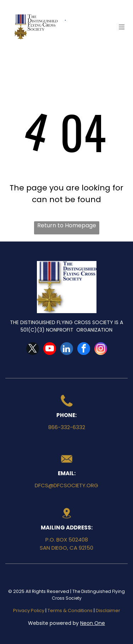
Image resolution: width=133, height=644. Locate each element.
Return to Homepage (67, 225)
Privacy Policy (29, 610)
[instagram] (101, 349)
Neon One (93, 623)
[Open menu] (122, 27)
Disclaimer (108, 610)
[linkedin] (67, 349)
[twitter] (33, 349)
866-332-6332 (67, 427)
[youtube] (50, 349)
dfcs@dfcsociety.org (66, 485)
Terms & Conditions (70, 610)
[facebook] (84, 349)
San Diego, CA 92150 (66, 548)
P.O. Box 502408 (67, 540)
